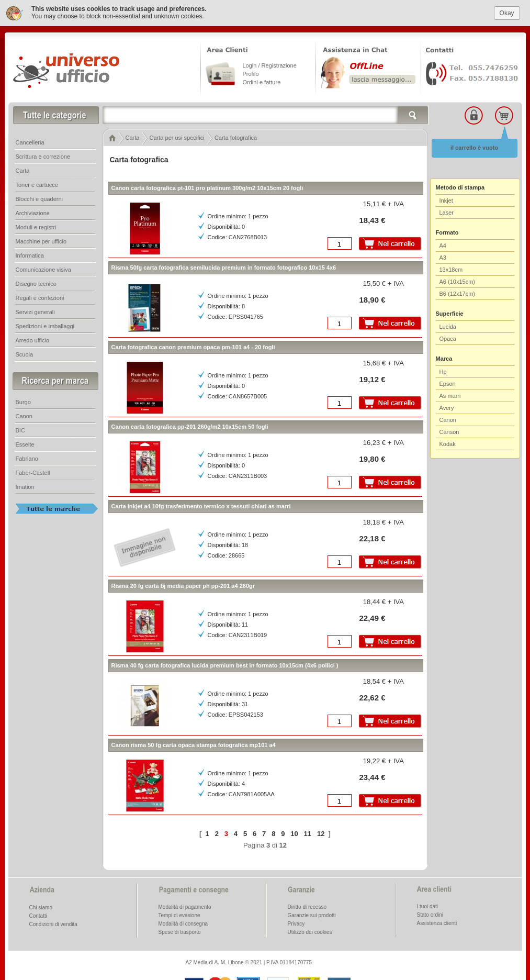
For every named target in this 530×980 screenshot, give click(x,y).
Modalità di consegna (183, 921)
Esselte (25, 442)
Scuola (25, 352)
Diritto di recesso (307, 904)
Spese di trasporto (180, 929)
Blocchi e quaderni (40, 196)
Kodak (448, 441)
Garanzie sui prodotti (312, 913)
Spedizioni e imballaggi (45, 324)
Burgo (23, 399)
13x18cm (451, 267)
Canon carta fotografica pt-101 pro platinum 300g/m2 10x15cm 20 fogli (207, 185)
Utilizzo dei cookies (310, 929)
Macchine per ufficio (41, 239)
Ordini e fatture (262, 80)
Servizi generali (35, 309)
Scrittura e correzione (43, 154)
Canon (448, 417)
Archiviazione (33, 210)
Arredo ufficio (33, 338)
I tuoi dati (428, 904)
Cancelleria (30, 140)
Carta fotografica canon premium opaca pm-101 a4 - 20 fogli (193, 344)
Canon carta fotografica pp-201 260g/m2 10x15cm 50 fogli (190, 424)
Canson (449, 429)
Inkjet (446, 198)
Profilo (251, 71)
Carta (23, 168)
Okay (507, 10)
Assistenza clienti (437, 921)
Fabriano (27, 456)
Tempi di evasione (179, 913)
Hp (443, 369)
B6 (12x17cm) (457, 291)
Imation (25, 484)
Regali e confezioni (40, 295)
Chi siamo (41, 905)
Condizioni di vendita (53, 922)
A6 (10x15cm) (457, 279)
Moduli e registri (36, 225)
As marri (450, 393)
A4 (443, 243)
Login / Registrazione (270, 63)
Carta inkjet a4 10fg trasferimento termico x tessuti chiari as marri (201, 504)
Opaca (448, 336)
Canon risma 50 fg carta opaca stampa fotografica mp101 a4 (194, 742)
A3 (443, 255)
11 (308, 831)
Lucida (448, 324)
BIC (20, 428)
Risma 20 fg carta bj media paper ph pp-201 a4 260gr (183, 583)
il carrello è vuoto (474, 145)
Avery (447, 405)
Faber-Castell (33, 470)
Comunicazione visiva (43, 267)
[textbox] (266, 113)
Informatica (30, 253)
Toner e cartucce (37, 182)
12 (321, 831)
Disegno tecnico (36, 281)
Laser (447, 210)
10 (294, 831)
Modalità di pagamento (185, 904)
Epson (448, 381)
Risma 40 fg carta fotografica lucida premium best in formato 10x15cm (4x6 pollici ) (225, 663)
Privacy (296, 921)
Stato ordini (430, 912)
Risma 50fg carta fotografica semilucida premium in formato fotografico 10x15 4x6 (224, 265)
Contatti (38, 913)
